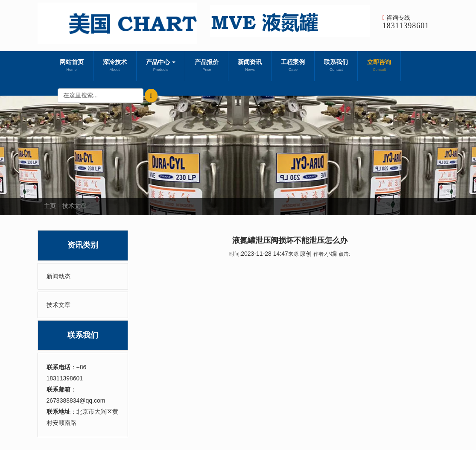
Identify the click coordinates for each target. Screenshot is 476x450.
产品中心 (161, 66)
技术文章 (74, 206)
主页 (50, 206)
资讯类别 (83, 245)
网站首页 (72, 66)
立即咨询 (379, 66)
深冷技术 (115, 66)
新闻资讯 (250, 66)
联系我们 (336, 66)
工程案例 (293, 66)
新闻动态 (58, 276)
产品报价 (207, 66)
